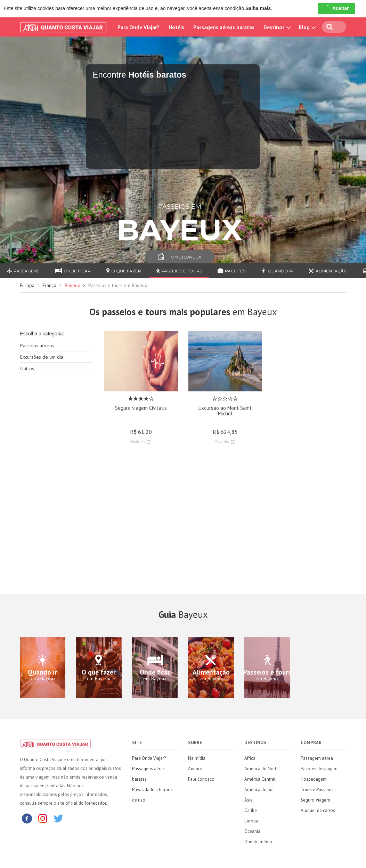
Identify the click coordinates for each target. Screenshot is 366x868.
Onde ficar (73, 271)
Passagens (23, 271)
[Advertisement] (57, 489)
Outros (27, 368)
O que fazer (124, 271)
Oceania (252, 831)
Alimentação (328, 271)
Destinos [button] (276, 27)
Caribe (251, 810)
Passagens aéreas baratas (224, 27)
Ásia (249, 800)
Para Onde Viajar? (139, 27)
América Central (260, 779)
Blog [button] (307, 27)
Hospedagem (314, 779)
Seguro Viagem (315, 800)
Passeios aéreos (37, 345)
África (250, 758)
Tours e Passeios (317, 790)
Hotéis (176, 27)
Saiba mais (258, 8)
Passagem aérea (317, 758)
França (49, 285)
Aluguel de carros (318, 810)
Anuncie (196, 769)
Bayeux (72, 285)
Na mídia (197, 758)
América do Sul (259, 790)
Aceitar (336, 8)
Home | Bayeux (180, 257)
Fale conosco (201, 779)
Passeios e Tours (179, 271)
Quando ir (277, 271)
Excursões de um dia (42, 357)
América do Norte (262, 769)
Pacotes (231, 271)
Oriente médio (258, 842)
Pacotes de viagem (319, 769)
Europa (27, 285)
